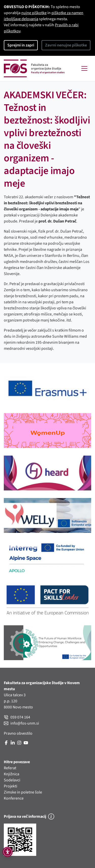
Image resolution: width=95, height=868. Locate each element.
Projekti (11, 786)
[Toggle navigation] (84, 68)
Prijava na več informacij (29, 816)
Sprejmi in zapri (21, 45)
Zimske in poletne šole (23, 792)
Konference (14, 798)
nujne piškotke (34, 13)
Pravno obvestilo (18, 733)
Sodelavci (12, 780)
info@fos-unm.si (21, 723)
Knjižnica (12, 774)
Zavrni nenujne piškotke (66, 45)
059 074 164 (17, 717)
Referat (10, 768)
